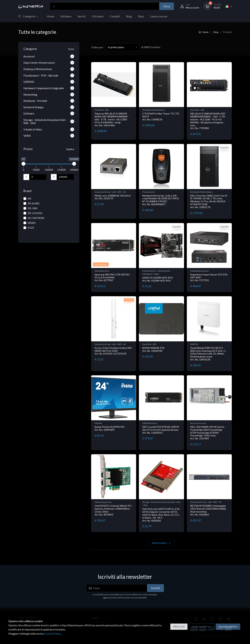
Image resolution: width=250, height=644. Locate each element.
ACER (31, 228)
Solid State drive (102, 271)
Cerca (167, 6)
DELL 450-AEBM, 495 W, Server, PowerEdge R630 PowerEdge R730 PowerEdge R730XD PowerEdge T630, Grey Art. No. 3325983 (207, 433)
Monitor (98, 423)
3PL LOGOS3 (35, 213)
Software (66, 16)
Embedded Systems (200, 271)
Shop (141, 16)
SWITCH (194, 344)
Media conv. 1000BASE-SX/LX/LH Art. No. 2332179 (113, 197)
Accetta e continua (228, 626)
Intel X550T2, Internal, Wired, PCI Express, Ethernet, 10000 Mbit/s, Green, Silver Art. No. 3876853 (113, 510)
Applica (70, 149)
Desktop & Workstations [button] (49, 69)
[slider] (23, 164)
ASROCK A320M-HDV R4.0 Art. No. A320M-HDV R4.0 (157, 279)
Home (50, 16)
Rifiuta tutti (179, 626)
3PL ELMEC (34, 203)
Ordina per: (97, 47)
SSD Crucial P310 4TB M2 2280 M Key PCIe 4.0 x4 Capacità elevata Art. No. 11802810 (161, 430)
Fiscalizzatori (149, 192)
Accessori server (198, 423)
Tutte (71, 49)
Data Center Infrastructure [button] (49, 63)
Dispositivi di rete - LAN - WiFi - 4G (110, 192)
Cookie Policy (53, 634)
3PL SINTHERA (36, 218)
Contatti (115, 16)
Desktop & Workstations (154, 110)
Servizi (82, 16)
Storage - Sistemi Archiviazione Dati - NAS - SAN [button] (49, 121)
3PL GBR (32, 208)
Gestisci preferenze (202, 626)
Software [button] (49, 113)
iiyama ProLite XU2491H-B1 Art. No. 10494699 (110, 428)
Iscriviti (155, 588)
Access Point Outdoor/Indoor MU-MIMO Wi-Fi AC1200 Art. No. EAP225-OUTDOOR (114, 351)
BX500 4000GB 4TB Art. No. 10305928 (153, 349)
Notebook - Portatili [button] (49, 101)
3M (29, 199)
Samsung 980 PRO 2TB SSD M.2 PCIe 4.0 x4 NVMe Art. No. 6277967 (112, 277)
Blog (129, 16)
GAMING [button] (49, 82)
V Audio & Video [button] (49, 129)
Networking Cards (103, 502)
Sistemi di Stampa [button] (49, 107)
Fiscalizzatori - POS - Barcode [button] (49, 75)
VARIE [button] (49, 136)
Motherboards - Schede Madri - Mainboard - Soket (157, 272)
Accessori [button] (49, 56)
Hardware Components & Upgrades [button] (49, 88)
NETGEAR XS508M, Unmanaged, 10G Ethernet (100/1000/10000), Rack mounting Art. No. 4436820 (208, 510)
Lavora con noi (159, 16)
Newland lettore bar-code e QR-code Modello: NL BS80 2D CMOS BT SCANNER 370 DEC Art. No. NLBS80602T (161, 200)
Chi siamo (98, 16)
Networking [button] (49, 95)
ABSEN (32, 223)
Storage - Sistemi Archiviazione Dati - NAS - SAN (161, 504)
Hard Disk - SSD (102, 110)
